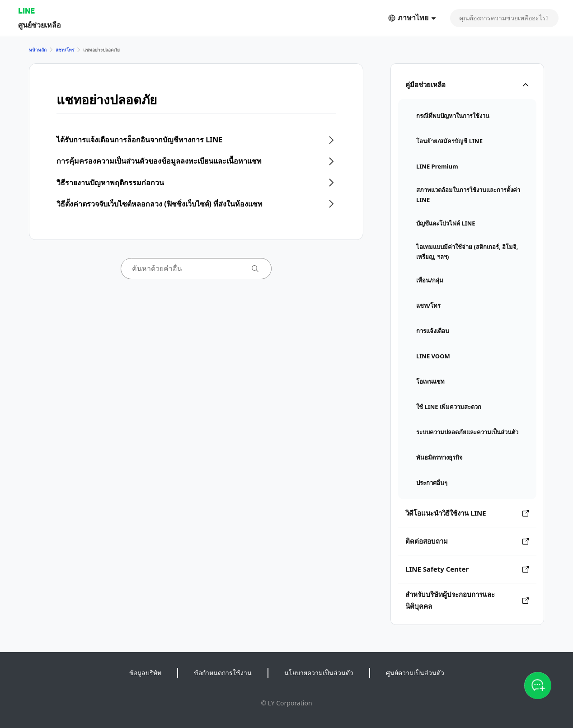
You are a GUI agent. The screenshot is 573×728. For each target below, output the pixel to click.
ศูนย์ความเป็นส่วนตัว (415, 673)
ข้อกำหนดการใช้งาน (223, 673)
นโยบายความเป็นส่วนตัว (319, 673)
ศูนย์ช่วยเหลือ (40, 25)
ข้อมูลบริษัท (145, 673)
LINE (26, 11)
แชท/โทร (65, 50)
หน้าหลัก (38, 50)
